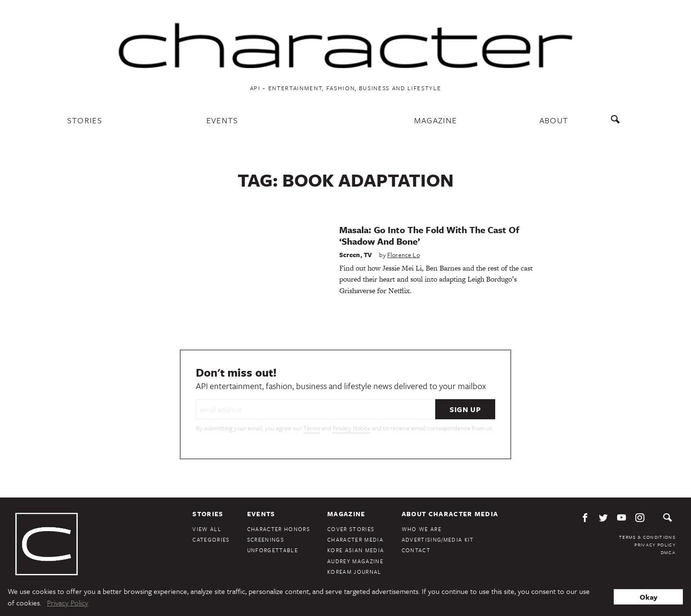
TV (368, 255)
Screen (350, 255)
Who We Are (422, 529)
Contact (416, 550)
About (554, 120)
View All (207, 529)
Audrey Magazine (355, 561)
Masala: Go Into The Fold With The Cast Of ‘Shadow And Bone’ (429, 235)
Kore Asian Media (356, 550)
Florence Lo (404, 255)
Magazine (436, 120)
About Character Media (450, 514)
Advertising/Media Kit (438, 539)
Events (222, 120)
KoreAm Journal (354, 572)
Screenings (266, 539)
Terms (312, 428)
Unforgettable (273, 550)
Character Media (355, 539)
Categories (211, 539)
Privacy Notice (351, 428)
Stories (85, 120)
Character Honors (279, 529)
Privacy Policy (655, 545)
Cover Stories (351, 529)
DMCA (668, 552)
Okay (649, 597)
